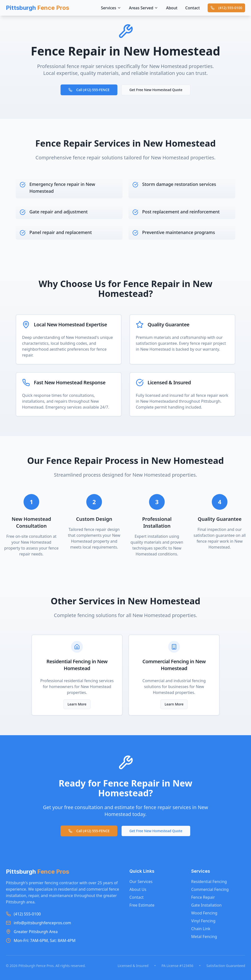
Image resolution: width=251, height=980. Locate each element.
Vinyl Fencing (203, 921)
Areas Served (144, 8)
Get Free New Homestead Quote (156, 90)
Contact (193, 8)
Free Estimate (142, 905)
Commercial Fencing (210, 889)
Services (111, 8)
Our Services (141, 882)
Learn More (77, 704)
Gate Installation (206, 905)
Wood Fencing (204, 913)
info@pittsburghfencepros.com (42, 923)
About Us (138, 889)
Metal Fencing (204, 937)
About (172, 8)
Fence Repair (203, 897)
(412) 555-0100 (226, 8)
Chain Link (201, 929)
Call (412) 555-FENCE (89, 90)
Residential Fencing (209, 882)
